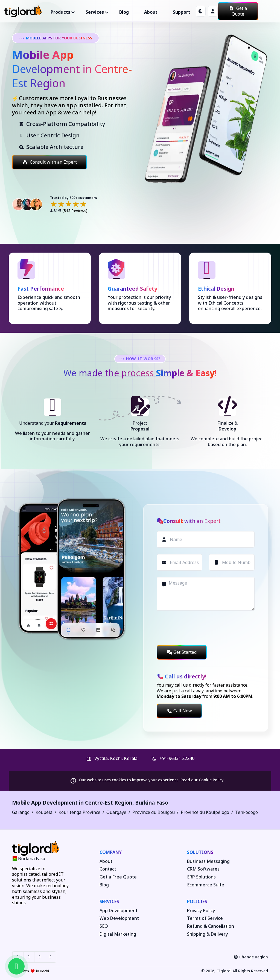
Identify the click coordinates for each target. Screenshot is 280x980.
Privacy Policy (201, 911)
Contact (108, 869)
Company (111, 852)
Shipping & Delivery (207, 934)
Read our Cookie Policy (202, 780)
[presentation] (198, 628)
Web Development (119, 918)
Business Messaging (208, 861)
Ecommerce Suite (206, 885)
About (151, 12)
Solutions (200, 852)
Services (109, 901)
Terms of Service (205, 918)
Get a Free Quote (118, 877)
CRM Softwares (203, 869)
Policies (197, 901)
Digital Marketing (118, 934)
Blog (124, 12)
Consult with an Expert (49, 162)
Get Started (182, 652)
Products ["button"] (60, 12)
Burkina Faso (152, 803)
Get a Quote (238, 11)
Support (182, 12)
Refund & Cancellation (211, 926)
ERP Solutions (201, 877)
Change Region (251, 957)
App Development (119, 911)
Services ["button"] (95, 12)
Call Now (179, 711)
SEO (104, 926)
